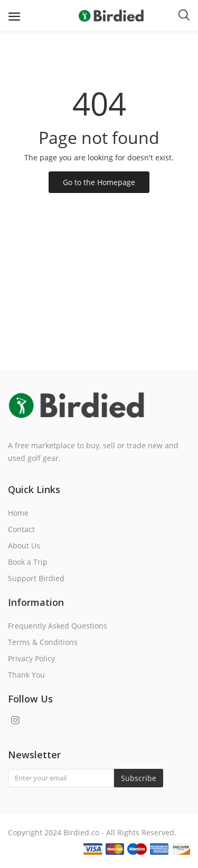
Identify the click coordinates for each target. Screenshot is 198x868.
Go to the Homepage (99, 182)
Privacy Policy (31, 658)
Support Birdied (36, 578)
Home (18, 513)
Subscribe (139, 778)
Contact (21, 529)
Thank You (26, 675)
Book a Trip (28, 562)
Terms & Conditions (43, 642)
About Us (24, 546)
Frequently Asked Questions (58, 626)
